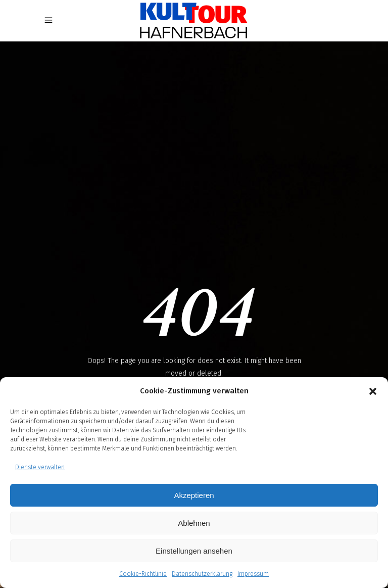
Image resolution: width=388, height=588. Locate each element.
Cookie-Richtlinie (143, 574)
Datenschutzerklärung (202, 574)
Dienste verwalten (40, 467)
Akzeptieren (194, 495)
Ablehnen (194, 523)
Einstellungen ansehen (194, 551)
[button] (373, 391)
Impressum (253, 574)
